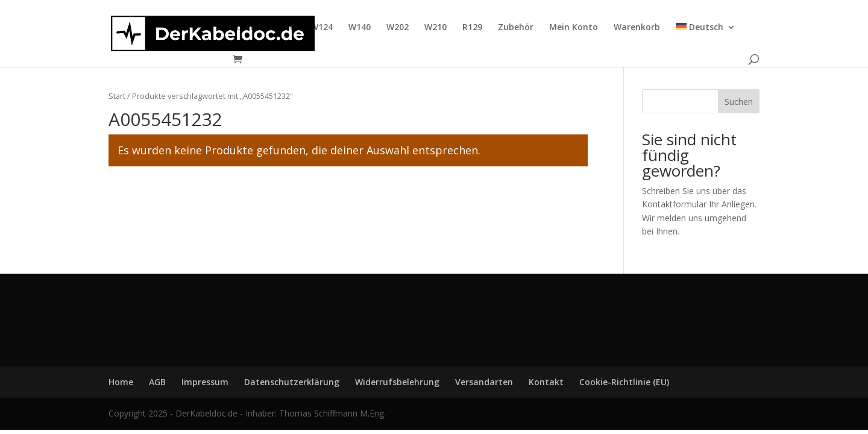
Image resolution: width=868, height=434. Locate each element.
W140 (360, 28)
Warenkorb (637, 28)
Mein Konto (574, 28)
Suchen (739, 102)
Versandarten (484, 382)
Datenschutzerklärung (292, 382)
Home (282, 28)
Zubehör (516, 28)
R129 (472, 28)
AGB (157, 382)
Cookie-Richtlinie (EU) (624, 382)
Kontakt (237, 28)
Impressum (205, 382)
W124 (322, 28)
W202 (398, 28)
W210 (436, 28)
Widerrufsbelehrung (397, 382)
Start (117, 96)
